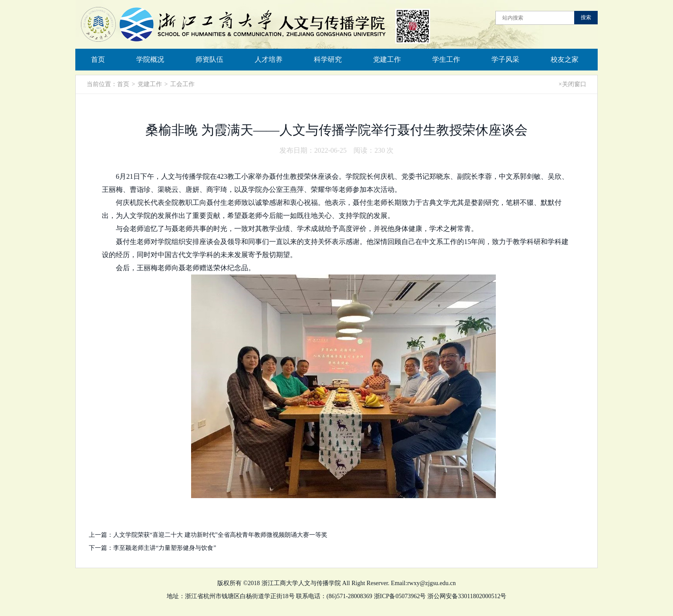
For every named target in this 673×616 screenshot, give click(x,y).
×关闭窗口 (572, 84)
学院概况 (150, 59)
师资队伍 (209, 59)
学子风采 (505, 59)
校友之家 (565, 59)
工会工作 (182, 84)
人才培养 (269, 59)
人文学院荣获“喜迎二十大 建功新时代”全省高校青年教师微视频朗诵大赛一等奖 (220, 535)
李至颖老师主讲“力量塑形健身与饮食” (165, 548)
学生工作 (446, 59)
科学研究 (328, 59)
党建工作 (387, 59)
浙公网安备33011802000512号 (467, 596)
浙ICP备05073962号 (400, 596)
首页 (98, 59)
